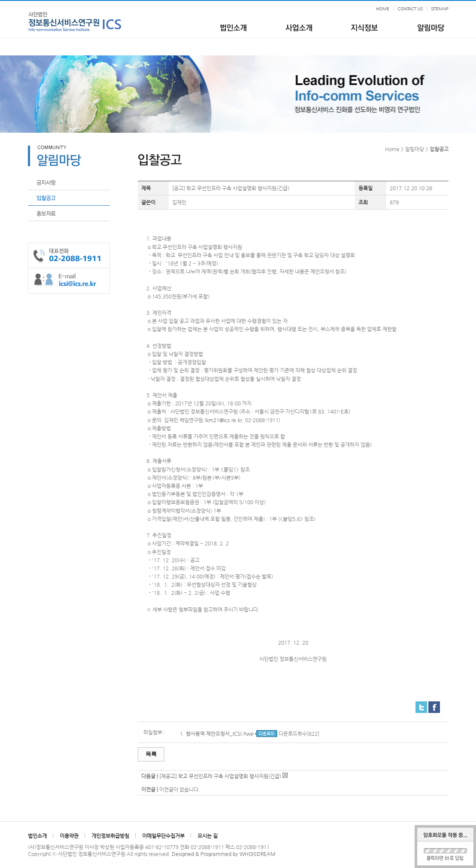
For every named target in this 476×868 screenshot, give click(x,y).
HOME (383, 9)
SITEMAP (440, 9)
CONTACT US (410, 9)
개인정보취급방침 (110, 836)
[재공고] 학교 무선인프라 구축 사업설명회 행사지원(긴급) (220, 776)
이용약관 (69, 836)
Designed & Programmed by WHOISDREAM (224, 854)
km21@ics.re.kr (224, 420)
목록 (151, 754)
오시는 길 (208, 836)
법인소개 (37, 836)
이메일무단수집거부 (163, 836)
